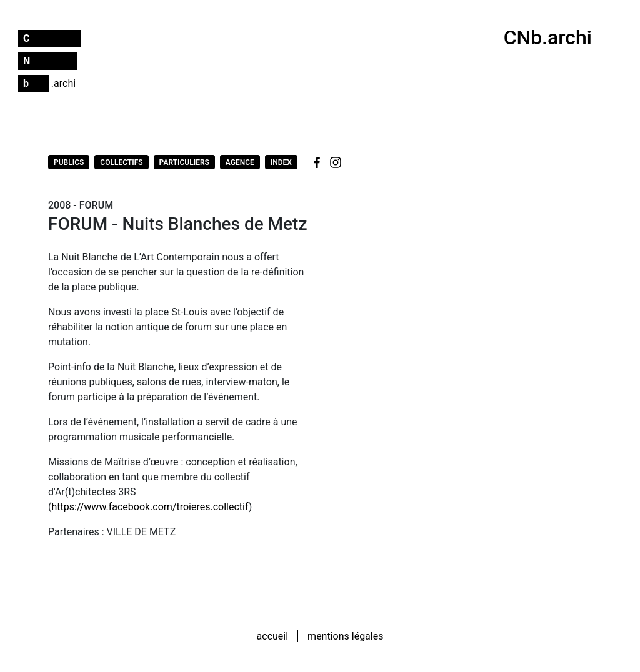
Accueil (273, 636)
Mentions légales (345, 636)
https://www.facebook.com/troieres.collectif (150, 507)
